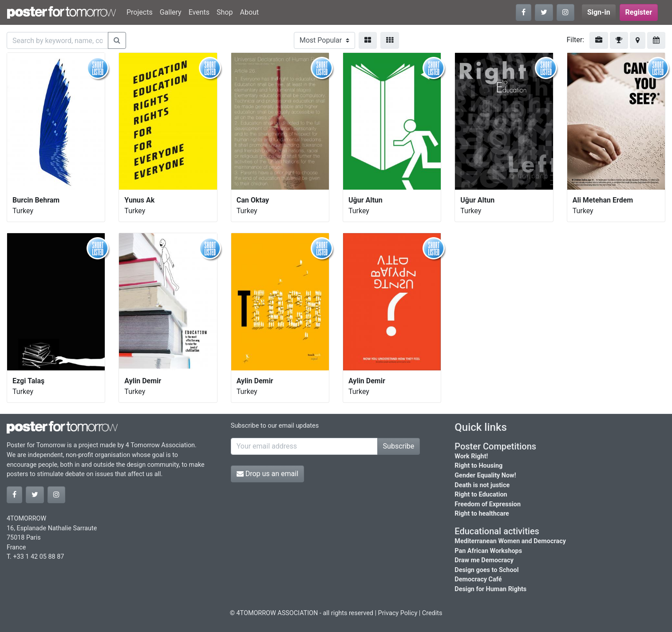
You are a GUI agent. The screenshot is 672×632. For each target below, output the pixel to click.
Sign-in (599, 12)
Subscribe (399, 446)
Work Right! (471, 456)
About (249, 12)
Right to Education (481, 495)
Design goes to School (486, 570)
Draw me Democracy (484, 560)
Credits (432, 613)
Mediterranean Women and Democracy (510, 541)
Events (199, 12)
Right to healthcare (482, 514)
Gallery (171, 12)
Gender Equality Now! (485, 475)
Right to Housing (478, 466)
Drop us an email (267, 474)
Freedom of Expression (488, 504)
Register (639, 12)
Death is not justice (482, 485)
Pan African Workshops (488, 551)
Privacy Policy (398, 613)
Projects (140, 12)
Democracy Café (478, 579)
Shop (225, 12)
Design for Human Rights (490, 589)
